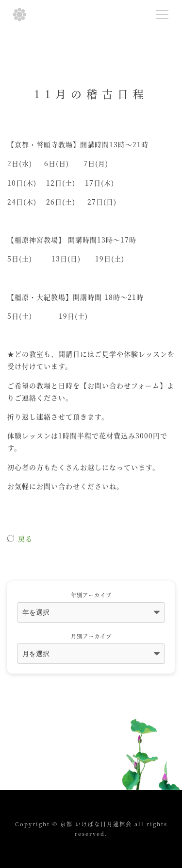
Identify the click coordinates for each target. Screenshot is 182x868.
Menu (164, 13)
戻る (25, 538)
